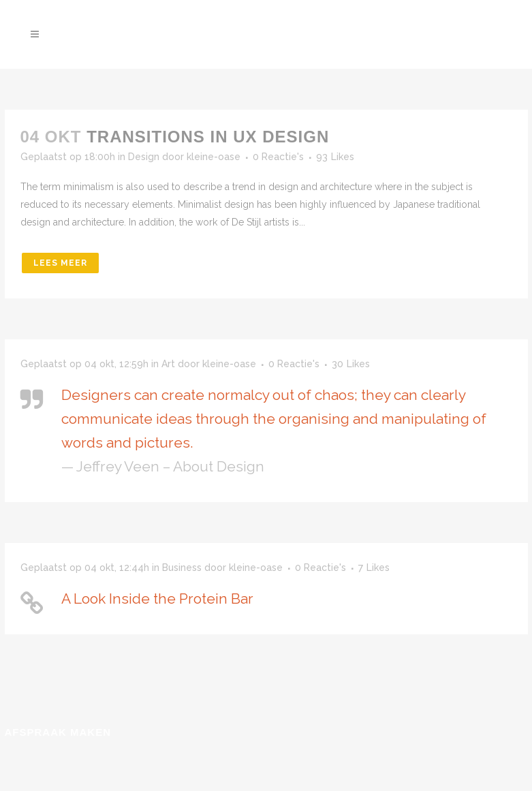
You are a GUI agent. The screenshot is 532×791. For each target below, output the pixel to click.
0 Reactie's (278, 157)
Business (182, 568)
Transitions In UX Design (208, 137)
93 (335, 157)
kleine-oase (214, 157)
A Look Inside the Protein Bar (157, 599)
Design (144, 157)
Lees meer (60, 263)
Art (168, 364)
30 (351, 364)
